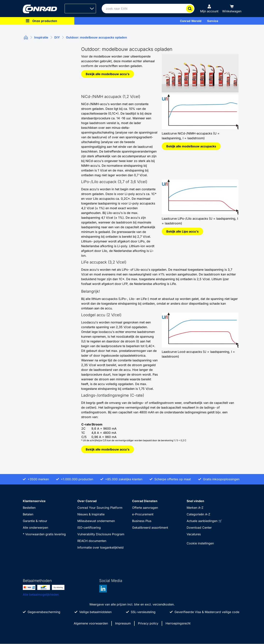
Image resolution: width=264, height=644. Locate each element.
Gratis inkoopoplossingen (221, 479)
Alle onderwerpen (35, 528)
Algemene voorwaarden (91, 623)
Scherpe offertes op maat (173, 479)
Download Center (199, 528)
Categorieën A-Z (198, 514)
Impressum (123, 623)
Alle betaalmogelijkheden (41, 594)
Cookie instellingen (200, 543)
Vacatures (194, 534)
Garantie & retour (35, 521)
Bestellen (29, 508)
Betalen (28, 514)
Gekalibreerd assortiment (150, 528)
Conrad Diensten (145, 501)
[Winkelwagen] (232, 9)
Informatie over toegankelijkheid (100, 547)
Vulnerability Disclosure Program (101, 534)
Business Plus (142, 521)
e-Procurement (143, 514)
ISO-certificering (89, 528)
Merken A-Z (195, 508)
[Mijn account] (209, 9)
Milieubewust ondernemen (96, 521)
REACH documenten (92, 541)
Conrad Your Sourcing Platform (100, 508)
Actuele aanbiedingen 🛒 (204, 521)
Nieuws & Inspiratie (91, 514)
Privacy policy (148, 623)
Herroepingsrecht (178, 623)
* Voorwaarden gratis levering (44, 534)
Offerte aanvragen (145, 508)
